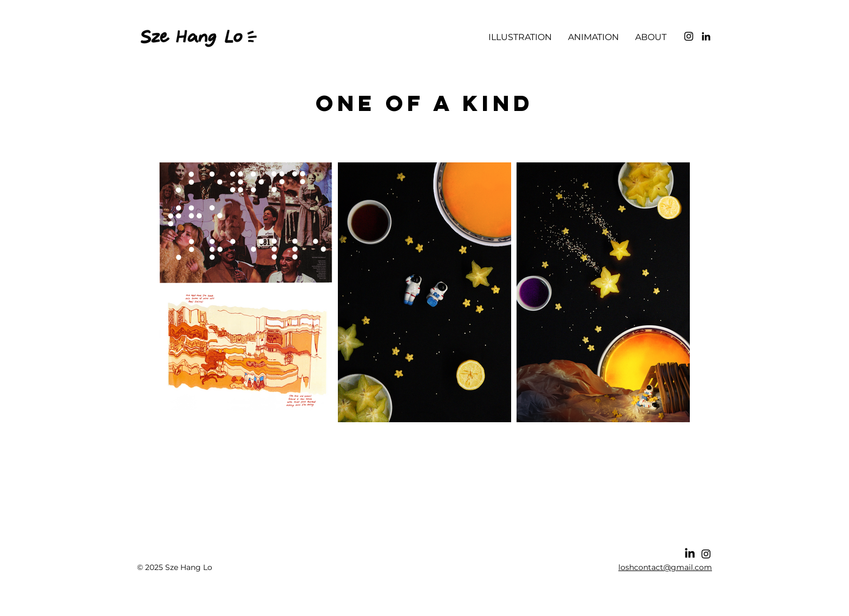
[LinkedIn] (706, 36)
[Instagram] (689, 36)
